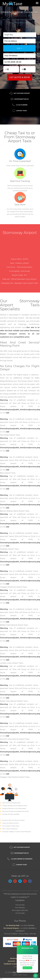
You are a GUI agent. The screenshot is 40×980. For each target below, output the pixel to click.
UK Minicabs (20, 913)
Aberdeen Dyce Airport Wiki (26, 283)
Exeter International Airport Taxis (14, 701)
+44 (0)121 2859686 (27, 925)
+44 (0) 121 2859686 (22, 105)
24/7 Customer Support (22, 93)
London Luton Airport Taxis (12, 663)
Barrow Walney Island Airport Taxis (15, 511)
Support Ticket (22, 111)
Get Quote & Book (20, 77)
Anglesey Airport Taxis (9, 549)
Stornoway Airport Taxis (10, 435)
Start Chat (27, 968)
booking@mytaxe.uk (22, 99)
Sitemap (33, 934)
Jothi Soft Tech (20, 975)
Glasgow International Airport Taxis (15, 777)
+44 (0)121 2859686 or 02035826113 (22, 859)
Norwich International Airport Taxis (15, 739)
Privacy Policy (24, 934)
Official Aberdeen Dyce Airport (24, 279)
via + (19, 48)
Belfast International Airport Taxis (14, 625)
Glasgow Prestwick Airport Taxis (14, 587)
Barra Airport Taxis (8, 473)
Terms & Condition (11, 934)
